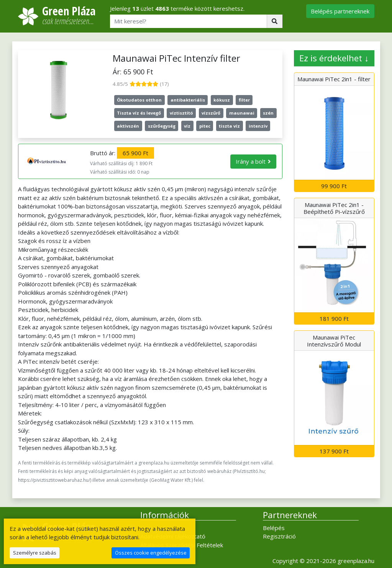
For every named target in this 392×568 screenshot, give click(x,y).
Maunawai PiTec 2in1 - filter (334, 79)
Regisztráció (279, 536)
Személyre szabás (35, 553)
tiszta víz (229, 126)
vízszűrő (211, 113)
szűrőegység (162, 126)
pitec (205, 126)
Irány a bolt (251, 161)
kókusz (222, 100)
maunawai (242, 113)
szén (268, 113)
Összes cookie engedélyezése (151, 553)
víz (187, 126)
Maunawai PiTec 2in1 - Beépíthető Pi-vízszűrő (334, 208)
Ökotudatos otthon (139, 100)
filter (244, 100)
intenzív (258, 126)
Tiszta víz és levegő (139, 113)
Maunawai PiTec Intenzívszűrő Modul (334, 341)
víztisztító (181, 113)
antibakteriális (188, 100)
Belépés (274, 528)
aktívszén (128, 126)
